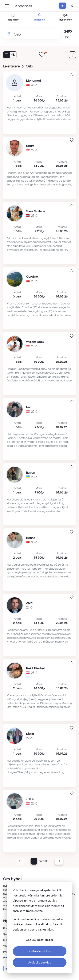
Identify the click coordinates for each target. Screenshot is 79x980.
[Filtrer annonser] (72, 55)
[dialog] (39, 927)
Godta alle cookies (39, 951)
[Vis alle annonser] (7, 55)
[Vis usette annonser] (13, 55)
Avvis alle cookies (40, 962)
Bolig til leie (13, 17)
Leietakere (39, 17)
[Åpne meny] (7, 6)
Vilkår (6, 946)
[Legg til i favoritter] (72, 75)
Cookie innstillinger (39, 940)
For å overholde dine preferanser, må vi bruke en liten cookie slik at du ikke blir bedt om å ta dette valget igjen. (38, 924)
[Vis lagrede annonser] (43, 55)
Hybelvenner (66, 17)
